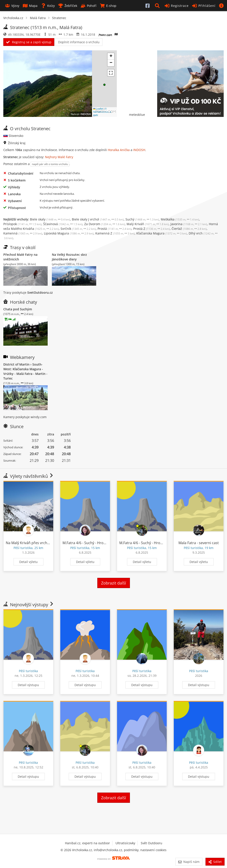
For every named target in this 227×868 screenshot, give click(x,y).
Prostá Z (152, 229)
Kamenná (23, 233)
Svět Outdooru (152, 843)
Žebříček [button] (68, 6)
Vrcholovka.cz (13, 18)
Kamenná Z (115, 233)
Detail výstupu (28, 685)
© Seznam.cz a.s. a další (102, 112)
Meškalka (180, 219)
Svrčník (78, 229)
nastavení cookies (153, 850)
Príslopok (22, 224)
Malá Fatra (38, 18)
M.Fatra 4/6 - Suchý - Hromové (88, 543)
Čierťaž (189, 229)
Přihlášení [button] (204, 6)
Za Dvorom (105, 224)
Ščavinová (63, 224)
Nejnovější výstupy (29, 605)
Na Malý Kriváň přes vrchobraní (32, 543)
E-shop (108, 6)
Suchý (142, 219)
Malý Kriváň (148, 224)
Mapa (30, 6)
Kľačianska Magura (162, 233)
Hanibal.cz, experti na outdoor (87, 843)
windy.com (39, 417)
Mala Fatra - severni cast (199, 543)
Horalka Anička (119, 150)
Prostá (114, 229)
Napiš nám (189, 862)
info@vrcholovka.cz (108, 850)
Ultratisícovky (125, 843)
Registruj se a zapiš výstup (29, 42)
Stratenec (59, 18)
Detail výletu (28, 562)
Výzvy (12, 6)
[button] (158, 6)
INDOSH (86, 114)
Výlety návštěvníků (29, 476)
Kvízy (48, 6)
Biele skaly (50, 219)
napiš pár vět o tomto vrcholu (50, 164)
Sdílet (215, 862)
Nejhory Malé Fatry (59, 157)
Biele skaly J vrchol (98, 219)
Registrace (177, 6)
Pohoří (89, 6)
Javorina (189, 224)
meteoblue (137, 115)
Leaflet (98, 109)
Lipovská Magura (69, 233)
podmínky (131, 850)
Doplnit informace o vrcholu (79, 42)
